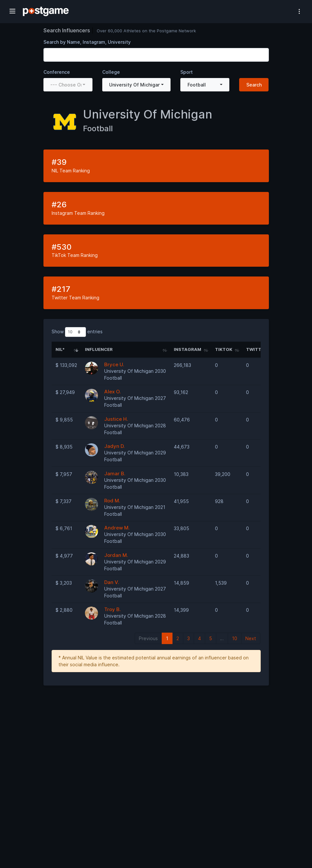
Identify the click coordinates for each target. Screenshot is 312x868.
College (111, 72)
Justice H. (116, 419)
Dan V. (112, 582)
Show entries (77, 332)
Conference (57, 72)
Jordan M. (116, 555)
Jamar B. (115, 473)
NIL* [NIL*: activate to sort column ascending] (60, 349)
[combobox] (68, 85)
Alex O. (113, 392)
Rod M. (112, 501)
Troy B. (113, 609)
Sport (187, 72)
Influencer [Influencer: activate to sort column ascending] (99, 349)
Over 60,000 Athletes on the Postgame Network (146, 31)
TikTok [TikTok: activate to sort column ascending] (224, 349)
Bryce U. (114, 364)
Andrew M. (117, 528)
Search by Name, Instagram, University (87, 42)
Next (251, 638)
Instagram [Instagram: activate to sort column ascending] (188, 349)
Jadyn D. (115, 446)
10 (235, 638)
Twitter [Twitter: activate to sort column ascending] (256, 349)
